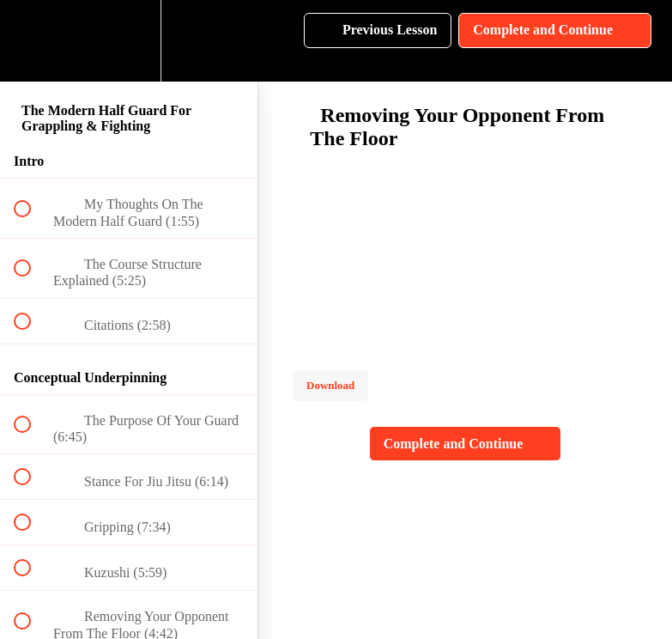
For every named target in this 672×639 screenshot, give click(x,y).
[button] (32, 41)
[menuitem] (129, 41)
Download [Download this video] (330, 385)
